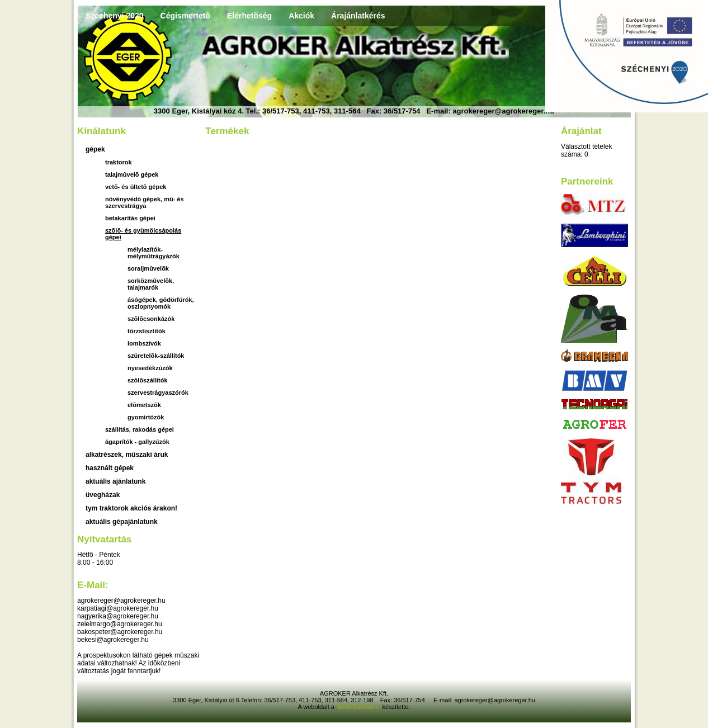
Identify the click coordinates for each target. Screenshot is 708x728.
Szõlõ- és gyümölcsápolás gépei (143, 234)
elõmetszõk (144, 405)
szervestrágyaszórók (158, 393)
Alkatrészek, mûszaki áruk (127, 455)
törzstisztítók (147, 331)
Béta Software (358, 707)
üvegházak (103, 495)
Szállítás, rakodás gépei (140, 429)
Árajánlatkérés (358, 16)
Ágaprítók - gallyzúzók (137, 442)
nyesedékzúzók (150, 368)
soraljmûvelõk (148, 268)
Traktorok (119, 162)
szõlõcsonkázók (151, 319)
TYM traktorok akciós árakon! (131, 508)
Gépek (95, 149)
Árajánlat (581, 131)
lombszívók (144, 343)
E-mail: (93, 585)
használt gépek (110, 468)
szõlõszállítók (148, 380)
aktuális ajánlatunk (115, 481)
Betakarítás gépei (130, 218)
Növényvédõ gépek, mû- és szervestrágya (145, 202)
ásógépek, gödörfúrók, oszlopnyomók (161, 303)
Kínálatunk (102, 131)
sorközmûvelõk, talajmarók (151, 284)
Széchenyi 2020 (115, 16)
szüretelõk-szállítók (156, 356)
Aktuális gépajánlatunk (122, 522)
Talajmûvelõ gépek (132, 174)
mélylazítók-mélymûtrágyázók (154, 253)
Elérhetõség (249, 16)
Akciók (301, 16)
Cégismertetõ (185, 16)
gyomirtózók (146, 417)
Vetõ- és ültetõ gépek (136, 187)
